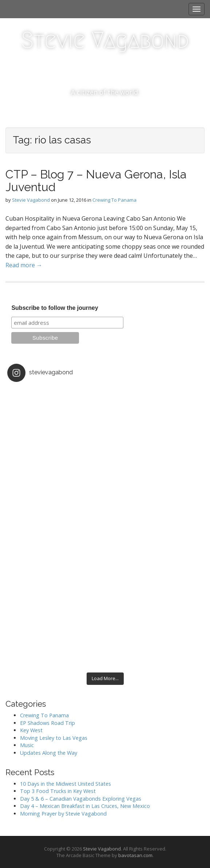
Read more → (24, 265)
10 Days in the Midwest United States (66, 784)
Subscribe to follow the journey (55, 308)
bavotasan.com (135, 855)
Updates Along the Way (49, 753)
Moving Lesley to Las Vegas (54, 738)
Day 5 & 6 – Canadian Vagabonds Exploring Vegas (81, 799)
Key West (31, 730)
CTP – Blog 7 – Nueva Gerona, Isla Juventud (96, 181)
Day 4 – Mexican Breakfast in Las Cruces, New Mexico (85, 806)
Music (27, 745)
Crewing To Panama (114, 200)
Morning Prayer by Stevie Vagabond (63, 814)
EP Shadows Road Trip (47, 723)
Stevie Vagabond (105, 40)
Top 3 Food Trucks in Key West (58, 791)
